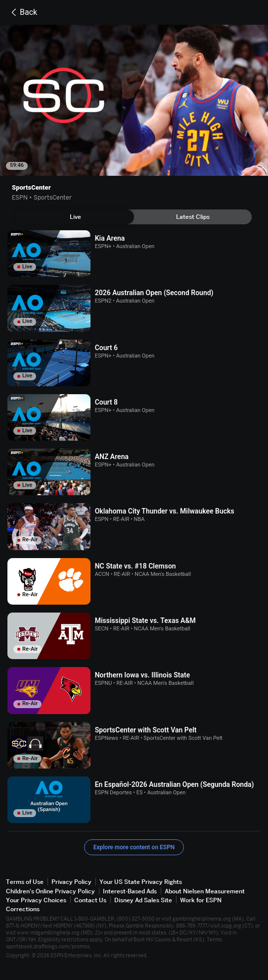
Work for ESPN (201, 900)
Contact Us (90, 900)
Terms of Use (25, 882)
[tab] (75, 217)
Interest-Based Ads (130, 891)
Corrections (23, 909)
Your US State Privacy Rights (141, 882)
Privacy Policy (71, 882)
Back (22, 12)
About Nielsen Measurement (205, 891)
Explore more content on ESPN (134, 847)
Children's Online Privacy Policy (50, 891)
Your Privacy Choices (36, 900)
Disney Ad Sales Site (143, 900)
